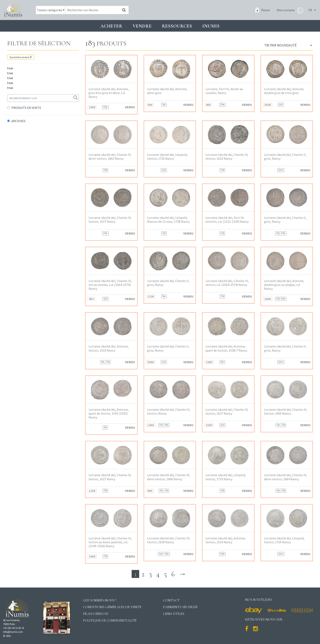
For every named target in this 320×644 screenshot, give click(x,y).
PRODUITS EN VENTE (26, 108)
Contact (171, 600)
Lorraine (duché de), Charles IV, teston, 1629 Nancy (168, 540)
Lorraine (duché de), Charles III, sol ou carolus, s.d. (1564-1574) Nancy (110, 285)
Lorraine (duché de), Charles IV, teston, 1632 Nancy (227, 157)
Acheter (111, 26)
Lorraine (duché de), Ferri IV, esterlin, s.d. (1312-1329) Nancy (227, 220)
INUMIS (211, 26)
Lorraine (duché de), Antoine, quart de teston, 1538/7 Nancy (226, 348)
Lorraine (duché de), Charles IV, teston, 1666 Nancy (285, 412)
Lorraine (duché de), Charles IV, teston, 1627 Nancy (110, 220)
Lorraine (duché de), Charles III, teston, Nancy (169, 412)
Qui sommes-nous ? (100, 600)
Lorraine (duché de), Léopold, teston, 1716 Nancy (167, 157)
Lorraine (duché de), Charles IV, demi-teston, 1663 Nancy (110, 157)
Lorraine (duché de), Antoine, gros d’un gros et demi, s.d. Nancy (109, 93)
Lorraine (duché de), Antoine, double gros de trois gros (284, 91)
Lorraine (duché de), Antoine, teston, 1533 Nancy (109, 348)
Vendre (142, 26)
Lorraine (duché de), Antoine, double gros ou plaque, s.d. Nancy (284, 285)
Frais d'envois (96, 614)
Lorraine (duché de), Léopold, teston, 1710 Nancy (226, 477)
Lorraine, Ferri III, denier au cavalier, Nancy (224, 91)
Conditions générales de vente (112, 607)
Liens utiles (174, 614)
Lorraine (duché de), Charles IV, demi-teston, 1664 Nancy (285, 477)
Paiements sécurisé (180, 607)
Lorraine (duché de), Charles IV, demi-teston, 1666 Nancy (168, 477)
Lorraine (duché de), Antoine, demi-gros (167, 91)
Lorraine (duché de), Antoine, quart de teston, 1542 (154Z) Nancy (109, 413)
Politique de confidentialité (110, 620)
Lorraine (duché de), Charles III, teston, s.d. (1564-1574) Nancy (227, 283)
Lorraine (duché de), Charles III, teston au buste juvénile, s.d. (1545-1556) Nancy (110, 542)
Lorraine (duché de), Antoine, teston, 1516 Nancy (226, 540)
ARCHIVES (18, 121)
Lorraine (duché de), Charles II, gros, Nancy (285, 157)
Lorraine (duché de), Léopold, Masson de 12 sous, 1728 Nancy (168, 220)
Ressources (177, 26)
